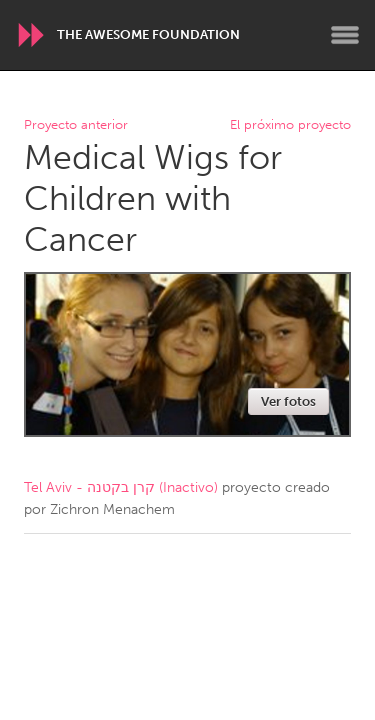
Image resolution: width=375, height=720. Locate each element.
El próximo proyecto (290, 125)
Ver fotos (288, 401)
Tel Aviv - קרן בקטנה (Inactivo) (121, 487)
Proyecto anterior (76, 125)
